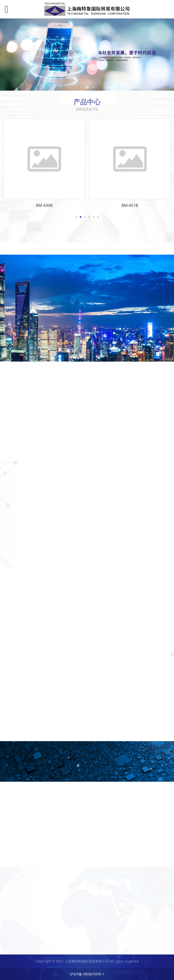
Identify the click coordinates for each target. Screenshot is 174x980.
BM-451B (130, 205)
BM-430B (44, 205)
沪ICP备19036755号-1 (87, 974)
